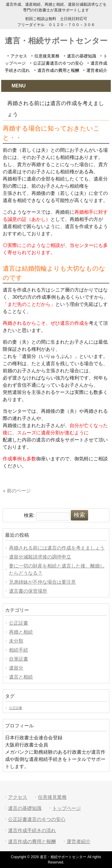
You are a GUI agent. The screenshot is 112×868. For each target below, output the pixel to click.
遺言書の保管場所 (28, 591)
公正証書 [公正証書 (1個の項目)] (16, 708)
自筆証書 (19, 659)
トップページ (67, 808)
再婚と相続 (21, 632)
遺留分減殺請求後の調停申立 (40, 557)
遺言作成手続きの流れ (32, 830)
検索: (29, 515)
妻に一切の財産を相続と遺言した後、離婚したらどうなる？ (57, 569)
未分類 (16, 641)
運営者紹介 (97, 70)
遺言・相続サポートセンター (56, 41)
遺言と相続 (21, 677)
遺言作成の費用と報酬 (58, 70)
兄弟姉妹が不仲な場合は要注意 (42, 582)
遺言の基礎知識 (82, 56)
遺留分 (16, 668)
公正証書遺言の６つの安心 (58, 63)
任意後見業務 (47, 56)
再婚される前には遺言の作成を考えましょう (57, 548)
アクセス (19, 56)
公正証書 (19, 623)
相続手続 (19, 650)
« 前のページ (17, 491)
